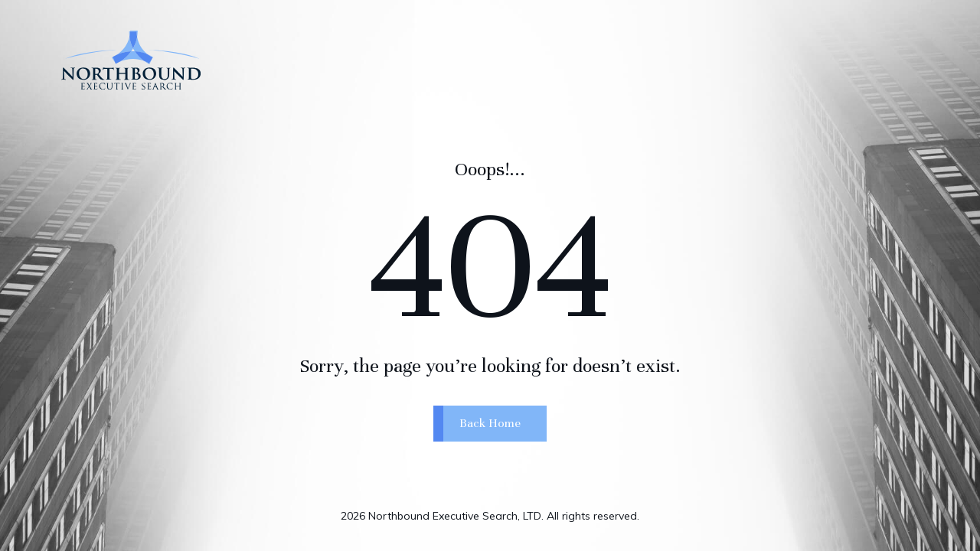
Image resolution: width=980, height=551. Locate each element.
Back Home (490, 433)
